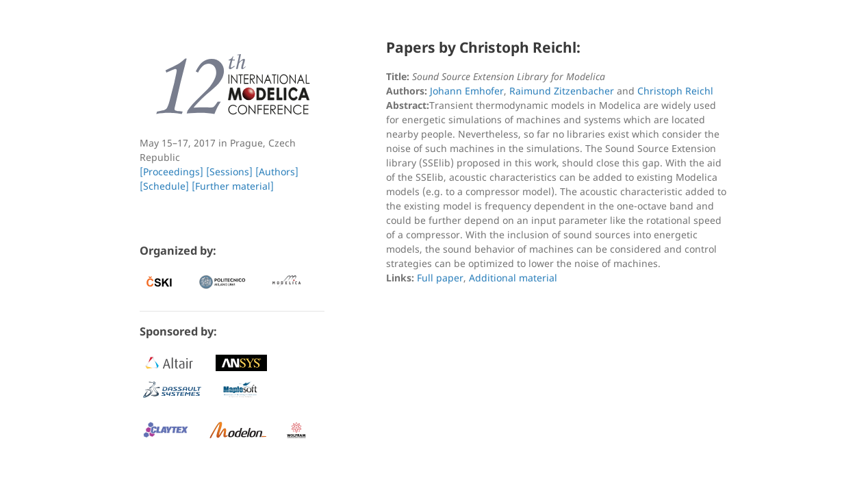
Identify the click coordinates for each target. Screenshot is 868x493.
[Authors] (277, 172)
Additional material (513, 278)
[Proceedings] (171, 172)
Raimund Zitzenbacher (562, 91)
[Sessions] (229, 172)
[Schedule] (164, 186)
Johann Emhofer (467, 91)
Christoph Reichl (675, 91)
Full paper (440, 278)
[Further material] (233, 186)
